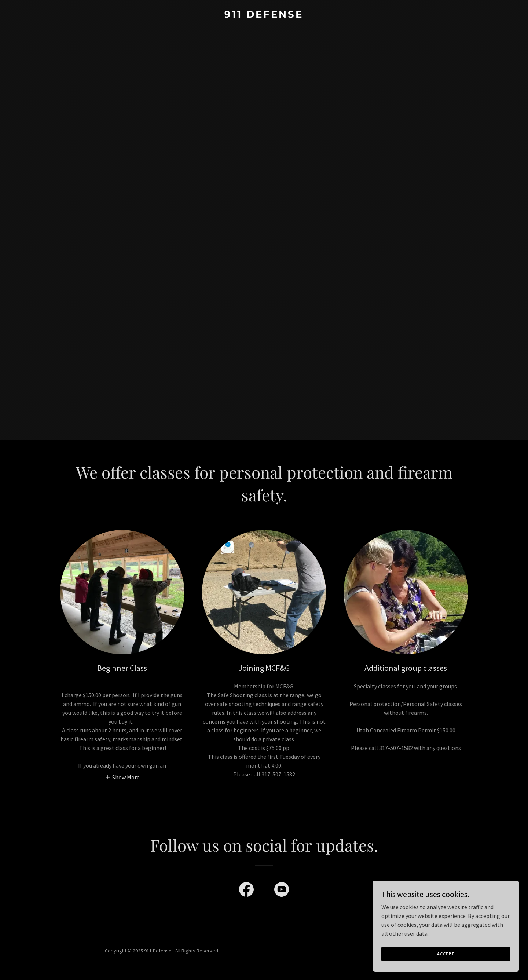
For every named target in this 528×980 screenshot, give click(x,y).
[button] (122, 777)
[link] (264, 15)
